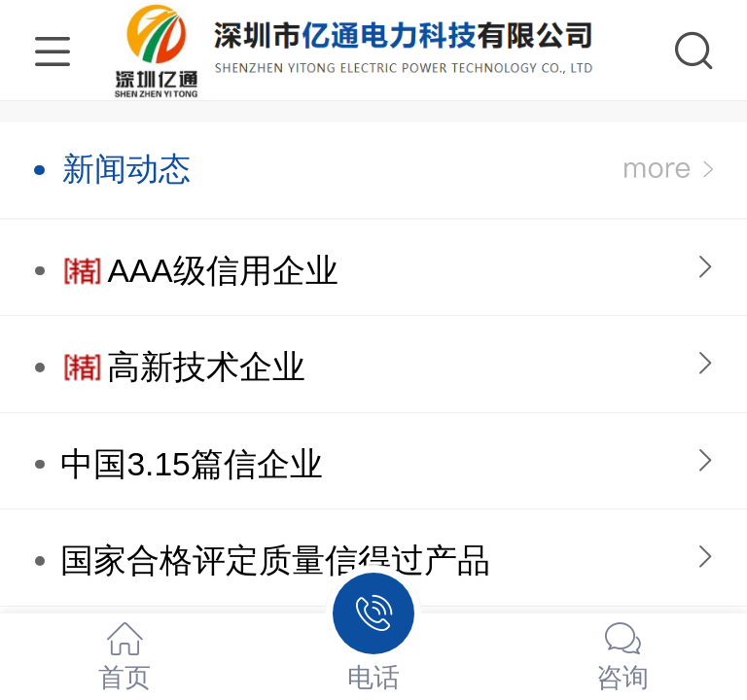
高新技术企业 (206, 367)
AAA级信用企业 (222, 271)
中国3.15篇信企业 (191, 464)
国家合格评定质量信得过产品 (275, 560)
